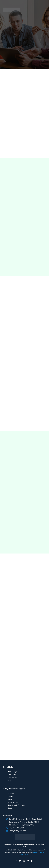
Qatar (10, 799)
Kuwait (10, 796)
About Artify (13, 775)
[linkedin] (32, 861)
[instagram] (24, 861)
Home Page (12, 772)
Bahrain (11, 793)
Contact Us (12, 777)
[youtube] (28, 861)
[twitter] (20, 861)
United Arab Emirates (16, 805)
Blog (9, 780)
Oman (10, 808)
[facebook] (16, 861)
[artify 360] (12, 8)
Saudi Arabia (13, 802)
